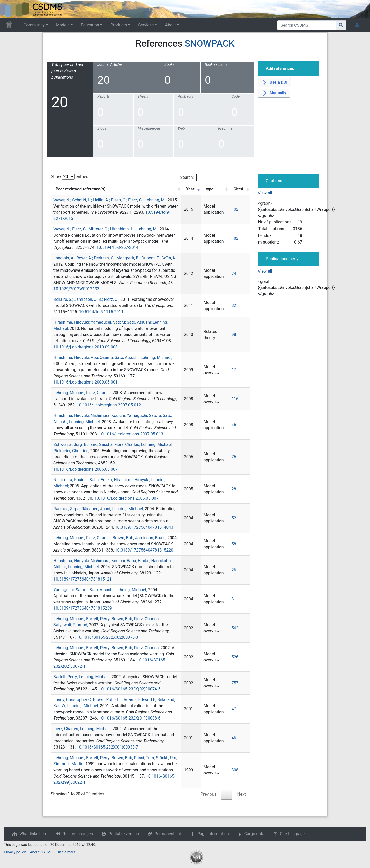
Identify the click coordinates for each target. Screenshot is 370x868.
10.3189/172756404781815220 (144, 550)
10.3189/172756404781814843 (144, 527)
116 (235, 399)
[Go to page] (341, 25)
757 (235, 683)
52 (234, 518)
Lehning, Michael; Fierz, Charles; (82, 393)
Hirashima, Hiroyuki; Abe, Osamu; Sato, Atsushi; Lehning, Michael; (113, 357)
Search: (215, 178)
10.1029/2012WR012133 (76, 289)
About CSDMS (41, 852)
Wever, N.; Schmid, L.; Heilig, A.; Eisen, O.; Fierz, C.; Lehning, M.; (110, 200)
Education (90, 25)
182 (235, 238)
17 (234, 370)
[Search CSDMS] (307, 25)
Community (34, 25)
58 (234, 544)
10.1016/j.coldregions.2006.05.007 (86, 469)
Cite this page (292, 834)
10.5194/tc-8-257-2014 (117, 248)
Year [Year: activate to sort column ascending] (190, 189)
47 (234, 709)
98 (234, 335)
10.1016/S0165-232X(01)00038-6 (130, 718)
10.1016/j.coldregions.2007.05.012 (109, 405)
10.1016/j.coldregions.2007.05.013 (131, 434)
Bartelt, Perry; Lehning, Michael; (82, 677)
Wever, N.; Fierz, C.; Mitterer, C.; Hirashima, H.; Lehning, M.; (106, 229)
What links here (33, 834)
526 (235, 657)
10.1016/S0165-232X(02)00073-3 (108, 637)
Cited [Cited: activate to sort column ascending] (238, 189)
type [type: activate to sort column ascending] (210, 189)
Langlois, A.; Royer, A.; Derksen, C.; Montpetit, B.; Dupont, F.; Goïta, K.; (115, 258)
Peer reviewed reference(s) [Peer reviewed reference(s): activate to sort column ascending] (80, 189)
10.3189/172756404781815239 (83, 608)
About (170, 25)
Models (63, 25)
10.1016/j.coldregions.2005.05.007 (126, 498)
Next (241, 794)
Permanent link (168, 834)
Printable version (124, 834)
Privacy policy (15, 852)
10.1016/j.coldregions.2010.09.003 (86, 347)
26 (234, 570)
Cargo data (254, 834)
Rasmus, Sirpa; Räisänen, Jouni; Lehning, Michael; (99, 509)
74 (234, 273)
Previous (209, 794)
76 (234, 457)
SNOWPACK (209, 44)
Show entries (70, 177)
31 (234, 599)
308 (235, 770)
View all (265, 193)
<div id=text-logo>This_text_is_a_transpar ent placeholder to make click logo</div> (8, 9)
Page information (213, 834)
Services (146, 25)
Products (119, 25)
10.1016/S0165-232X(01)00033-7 (108, 747)
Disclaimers (66, 852)
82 (234, 306)
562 (235, 628)
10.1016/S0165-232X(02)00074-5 (130, 689)
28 (234, 489)
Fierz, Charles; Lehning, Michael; (82, 729)
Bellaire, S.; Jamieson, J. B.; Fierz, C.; (86, 299)
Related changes (78, 834)
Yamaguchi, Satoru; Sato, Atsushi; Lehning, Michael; (100, 590)
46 (234, 425)
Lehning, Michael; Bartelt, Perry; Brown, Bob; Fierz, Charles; (107, 648)
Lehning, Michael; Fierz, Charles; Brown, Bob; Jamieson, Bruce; (110, 538)
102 (235, 209)
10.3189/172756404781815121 (83, 579)
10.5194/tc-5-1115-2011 (101, 312)
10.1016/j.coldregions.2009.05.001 (86, 382)
